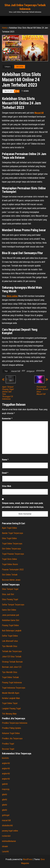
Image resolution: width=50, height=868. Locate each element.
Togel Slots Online (9, 559)
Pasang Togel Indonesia (12, 683)
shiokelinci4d (7, 825)
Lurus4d (5, 851)
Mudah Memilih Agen (11, 693)
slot (23, 371)
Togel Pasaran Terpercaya (13, 554)
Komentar (7, 419)
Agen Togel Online (9, 528)
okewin (5, 846)
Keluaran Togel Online (11, 733)
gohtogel (6, 815)
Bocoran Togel (8, 749)
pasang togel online (10, 831)
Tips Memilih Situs (10, 646)
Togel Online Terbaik (10, 677)
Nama (5, 460)
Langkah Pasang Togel (11, 708)
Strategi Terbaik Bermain (12, 662)
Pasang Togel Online (10, 625)
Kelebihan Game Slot (11, 620)
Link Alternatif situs (10, 641)
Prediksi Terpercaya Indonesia (15, 723)
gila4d (4, 794)
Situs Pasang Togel (10, 599)
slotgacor (30, 371)
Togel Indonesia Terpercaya (14, 688)
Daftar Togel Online (10, 636)
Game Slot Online (9, 610)
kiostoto (5, 758)
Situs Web (7, 486)
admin (26, 91)
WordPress (28, 859)
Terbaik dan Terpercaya (12, 651)
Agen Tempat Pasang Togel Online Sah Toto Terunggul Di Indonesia (8, 393)
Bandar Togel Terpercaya (12, 533)
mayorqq (6, 789)
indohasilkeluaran (9, 841)
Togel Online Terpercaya (12, 544)
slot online (20, 67)
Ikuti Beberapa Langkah (12, 631)
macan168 (16, 371)
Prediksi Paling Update (11, 728)
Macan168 (39, 113)
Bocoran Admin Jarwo (11, 580)
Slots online (12, 296)
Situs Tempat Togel (10, 589)
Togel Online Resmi (10, 564)
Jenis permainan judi (10, 615)
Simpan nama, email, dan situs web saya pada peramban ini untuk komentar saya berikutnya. (23, 505)
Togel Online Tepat (10, 703)
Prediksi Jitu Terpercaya (12, 738)
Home (5, 28)
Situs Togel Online (9, 538)
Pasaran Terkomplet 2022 (13, 570)
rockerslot (6, 836)
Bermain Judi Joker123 (12, 667)
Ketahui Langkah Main (11, 698)
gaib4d (5, 784)
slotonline (40, 371)
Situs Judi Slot (8, 594)
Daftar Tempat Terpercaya (13, 605)
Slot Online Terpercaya (11, 549)
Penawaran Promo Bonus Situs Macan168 (42, 390)
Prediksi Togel (8, 744)
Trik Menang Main (9, 714)
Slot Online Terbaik (10, 575)
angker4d (6, 763)
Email (5, 473)
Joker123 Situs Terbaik (12, 657)
